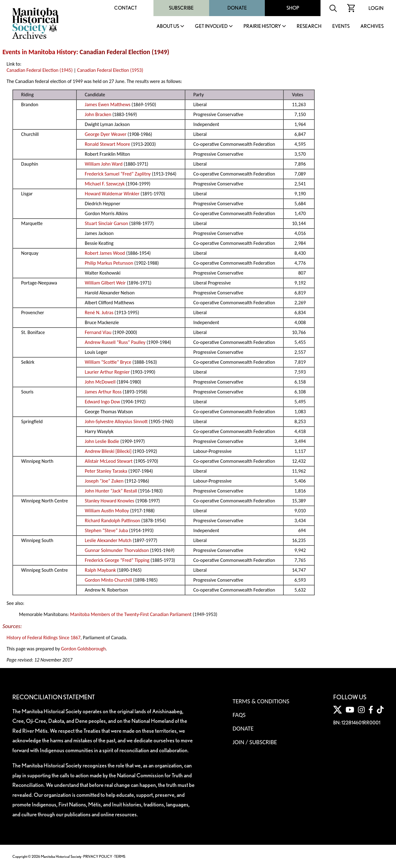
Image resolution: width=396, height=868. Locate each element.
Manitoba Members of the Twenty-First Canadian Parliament (131, 614)
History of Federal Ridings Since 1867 (43, 638)
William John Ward (104, 164)
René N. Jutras (99, 312)
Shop (293, 8)
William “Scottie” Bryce (108, 362)
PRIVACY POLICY (98, 856)
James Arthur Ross (103, 392)
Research (309, 26)
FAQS (239, 715)
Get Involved (211, 26)
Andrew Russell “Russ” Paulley (115, 342)
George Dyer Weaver (106, 134)
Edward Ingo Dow (102, 402)
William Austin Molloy (107, 511)
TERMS (120, 856)
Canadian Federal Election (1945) (39, 70)
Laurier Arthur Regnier (107, 372)
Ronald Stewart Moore (107, 144)
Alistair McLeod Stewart (109, 461)
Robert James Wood (105, 253)
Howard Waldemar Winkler (112, 194)
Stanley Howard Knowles (110, 501)
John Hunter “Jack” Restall (111, 491)
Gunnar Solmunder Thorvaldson (117, 550)
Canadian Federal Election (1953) (110, 70)
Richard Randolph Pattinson (112, 521)
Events (341, 26)
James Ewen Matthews (108, 104)
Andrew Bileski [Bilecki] (108, 451)
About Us (168, 26)
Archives (372, 26)
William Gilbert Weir (105, 283)
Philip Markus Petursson (109, 263)
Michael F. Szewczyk (105, 184)
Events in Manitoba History (39, 52)
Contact (126, 8)
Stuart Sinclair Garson (106, 223)
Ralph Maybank (100, 570)
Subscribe (181, 8)
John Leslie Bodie (102, 441)
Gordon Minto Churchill (108, 580)
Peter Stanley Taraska (106, 471)
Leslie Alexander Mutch (108, 540)
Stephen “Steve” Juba (106, 530)
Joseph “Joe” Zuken (104, 481)
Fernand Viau (98, 332)
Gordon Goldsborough (83, 649)
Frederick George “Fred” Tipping (117, 560)
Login (376, 8)
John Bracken (98, 114)
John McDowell (100, 382)
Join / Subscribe (255, 742)
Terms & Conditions (261, 701)
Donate (237, 8)
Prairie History (262, 26)
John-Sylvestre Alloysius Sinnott (116, 421)
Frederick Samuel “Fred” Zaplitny (118, 174)
